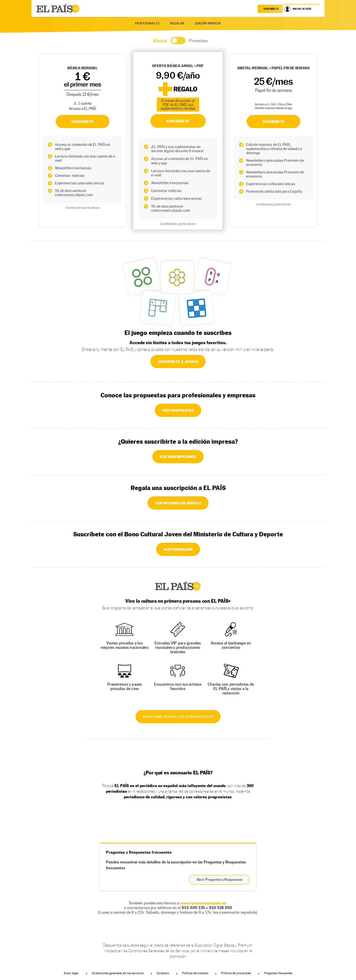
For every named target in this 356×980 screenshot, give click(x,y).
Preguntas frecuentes (278, 973)
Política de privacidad (236, 973)
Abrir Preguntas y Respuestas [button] (220, 880)
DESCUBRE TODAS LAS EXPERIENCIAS (178, 717)
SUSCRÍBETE (83, 121)
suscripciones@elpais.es (203, 903)
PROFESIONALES (147, 23)
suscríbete (271, 9)
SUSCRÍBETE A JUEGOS (178, 361)
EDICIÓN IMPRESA (208, 23)
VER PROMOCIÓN (178, 549)
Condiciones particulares (83, 208)
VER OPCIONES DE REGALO (178, 503)
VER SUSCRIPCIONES (178, 457)
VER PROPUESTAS (178, 410)
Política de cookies (195, 973)
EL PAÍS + (178, 586)
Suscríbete (274, 121)
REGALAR (177, 23)
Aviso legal (71, 973)
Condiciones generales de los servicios (118, 973)
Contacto (163, 973)
